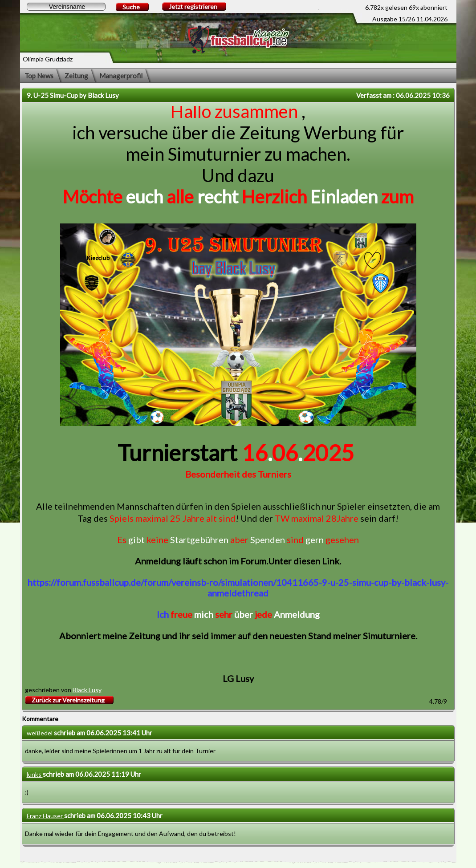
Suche (131, 7)
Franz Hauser (45, 816)
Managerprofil (121, 76)
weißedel (40, 733)
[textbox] (66, 7)
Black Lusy (87, 690)
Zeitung (76, 76)
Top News (39, 76)
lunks (35, 774)
